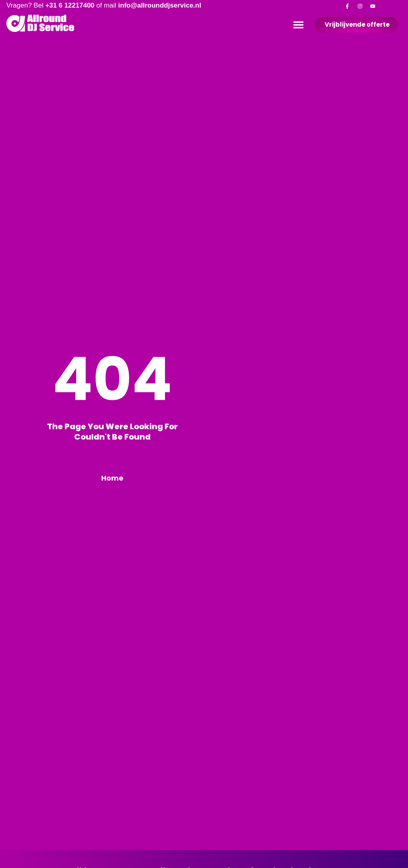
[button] (298, 25)
